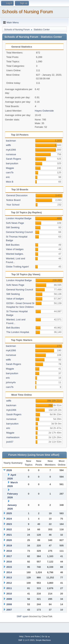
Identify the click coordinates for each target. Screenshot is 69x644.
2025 (9, 513)
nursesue (11, 154)
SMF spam (22, 616)
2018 (9, 551)
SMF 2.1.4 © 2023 (26, 640)
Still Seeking (13, 227)
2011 (9, 588)
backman (11, 141)
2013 (9, 578)
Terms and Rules (32, 636)
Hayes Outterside (44, 111)
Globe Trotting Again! (17, 267)
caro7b (10, 172)
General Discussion (17, 195)
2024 (9, 519)
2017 (9, 556)
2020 (9, 540)
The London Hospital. (18, 332)
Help (21, 636)
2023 (9, 524)
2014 (9, 572)
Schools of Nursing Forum (27, 12)
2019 (9, 546)
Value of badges (15, 249)
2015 (9, 567)
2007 (9, 610)
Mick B (10, 182)
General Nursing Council (19, 232)
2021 (9, 535)
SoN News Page (15, 223)
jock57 (10, 442)
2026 (9, 470)
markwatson (13, 437)
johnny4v (11, 382)
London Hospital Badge (19, 218)
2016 (9, 562)
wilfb (8, 145)
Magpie (10, 168)
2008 (9, 604)
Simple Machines (43, 640)
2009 (9, 599)
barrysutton (12, 163)
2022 (9, 529)
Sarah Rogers (13, 159)
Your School (13, 205)
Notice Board (13, 200)
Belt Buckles (13, 245)
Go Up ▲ (46, 636)
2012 (9, 583)
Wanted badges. (15, 254)
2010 (9, 594)
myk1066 (11, 150)
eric (8, 177)
